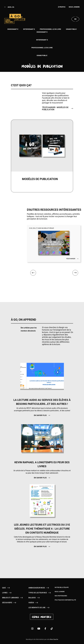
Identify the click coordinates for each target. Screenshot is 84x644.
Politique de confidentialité (65, 595)
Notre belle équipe (62, 582)
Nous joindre (74, 7)
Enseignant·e (13, 29)
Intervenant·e (29, 29)
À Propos (60, 7)
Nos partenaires (61, 591)
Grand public (71, 29)
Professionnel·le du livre (50, 29)
